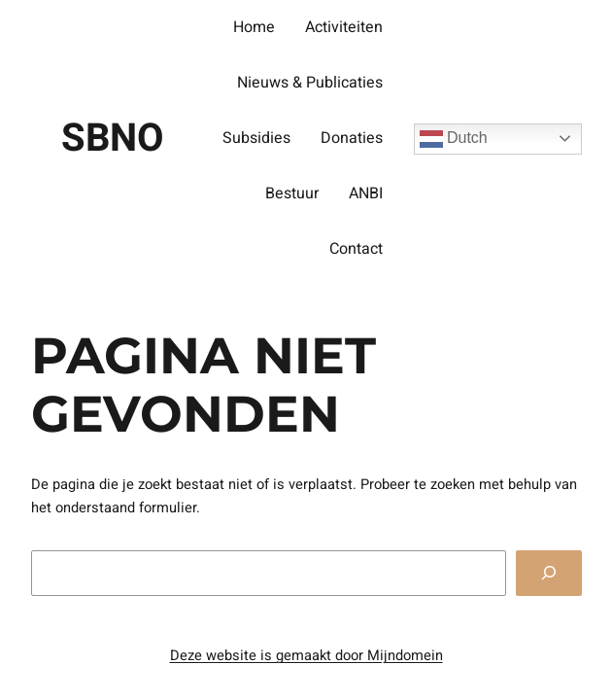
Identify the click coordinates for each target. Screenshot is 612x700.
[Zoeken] (548, 574)
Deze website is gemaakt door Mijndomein (306, 656)
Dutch (454, 139)
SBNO (113, 139)
